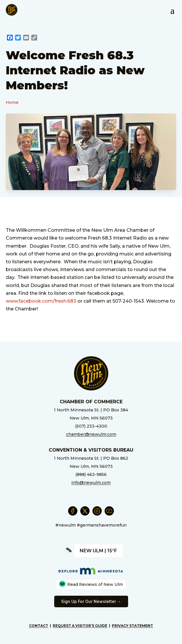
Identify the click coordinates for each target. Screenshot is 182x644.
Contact (39, 626)
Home (12, 102)
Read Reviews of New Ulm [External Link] (91, 584)
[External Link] (10, 38)
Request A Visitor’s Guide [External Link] (80, 626)
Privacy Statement (132, 626)
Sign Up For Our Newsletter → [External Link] (91, 601)
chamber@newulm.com (91, 434)
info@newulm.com (91, 483)
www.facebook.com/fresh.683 (41, 301)
